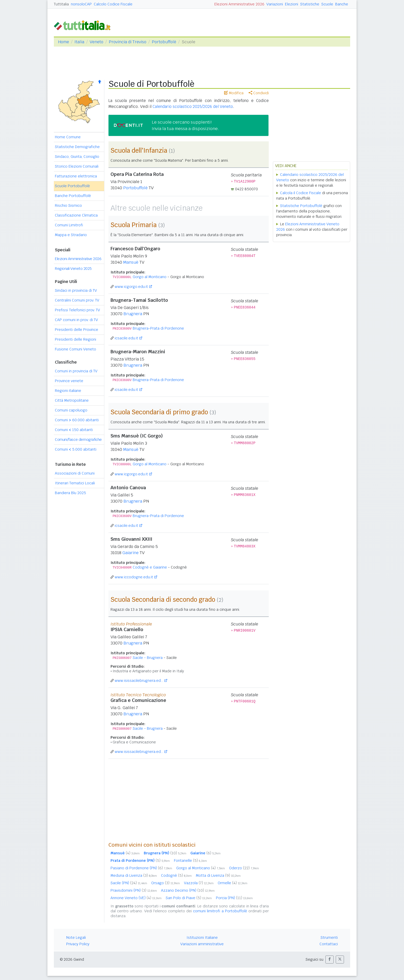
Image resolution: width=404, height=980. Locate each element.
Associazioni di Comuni (75, 473)
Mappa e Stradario (71, 235)
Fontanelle (190, 861)
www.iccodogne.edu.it (134, 577)
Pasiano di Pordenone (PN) (141, 868)
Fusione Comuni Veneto (75, 349)
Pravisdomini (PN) (134, 890)
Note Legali (76, 938)
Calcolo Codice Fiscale (113, 4)
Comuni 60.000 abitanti (77, 420)
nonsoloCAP (81, 4)
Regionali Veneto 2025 (73, 269)
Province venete (69, 381)
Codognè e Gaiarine (150, 567)
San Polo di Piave (189, 898)
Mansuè (131, 262)
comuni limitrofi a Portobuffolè (220, 911)
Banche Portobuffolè (73, 196)
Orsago (166, 883)
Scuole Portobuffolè (72, 186)
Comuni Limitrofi (69, 225)
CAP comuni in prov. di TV (76, 320)
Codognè (176, 875)
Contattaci (329, 944)
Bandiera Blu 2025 (70, 493)
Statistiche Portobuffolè (301, 206)
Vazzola (199, 883)
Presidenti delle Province (77, 330)
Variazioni (275, 4)
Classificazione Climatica (76, 215)
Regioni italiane (68, 391)
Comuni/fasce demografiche (78, 440)
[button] (330, 960)
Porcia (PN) (234, 898)
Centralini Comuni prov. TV (77, 300)
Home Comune (68, 137)
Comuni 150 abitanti (74, 430)
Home (64, 42)
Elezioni (292, 4)
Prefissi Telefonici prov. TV (77, 310)
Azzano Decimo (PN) (188, 890)
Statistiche (310, 4)
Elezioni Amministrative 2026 (239, 4)
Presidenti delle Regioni (75, 339)
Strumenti (329, 938)
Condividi (259, 93)
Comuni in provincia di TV (76, 371)
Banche (342, 4)
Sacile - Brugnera (148, 658)
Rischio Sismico (68, 205)
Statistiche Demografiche (77, 147)
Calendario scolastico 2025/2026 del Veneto (193, 106)
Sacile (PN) (129, 883)
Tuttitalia (61, 4)
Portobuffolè (164, 42)
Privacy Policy (78, 944)
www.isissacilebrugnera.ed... (139, 681)
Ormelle (233, 883)
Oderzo (244, 868)
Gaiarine (131, 553)
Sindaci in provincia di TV (76, 290)
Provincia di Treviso (128, 42)
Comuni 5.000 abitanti (76, 449)
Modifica (234, 93)
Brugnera (133, 314)
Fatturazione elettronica (76, 176)
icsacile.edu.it (126, 338)
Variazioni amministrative (202, 944)
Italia (79, 42)
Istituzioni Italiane (202, 938)
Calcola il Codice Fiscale (301, 193)
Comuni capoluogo (71, 410)
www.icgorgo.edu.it (131, 287)
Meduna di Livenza (134, 875)
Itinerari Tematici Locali (75, 483)
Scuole (327, 4)
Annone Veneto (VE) (136, 898)
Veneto (96, 42)
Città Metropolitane (72, 400)
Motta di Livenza (218, 875)
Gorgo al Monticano (150, 277)
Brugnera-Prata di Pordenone (158, 328)
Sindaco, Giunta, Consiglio (77, 157)
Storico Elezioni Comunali (77, 166)
